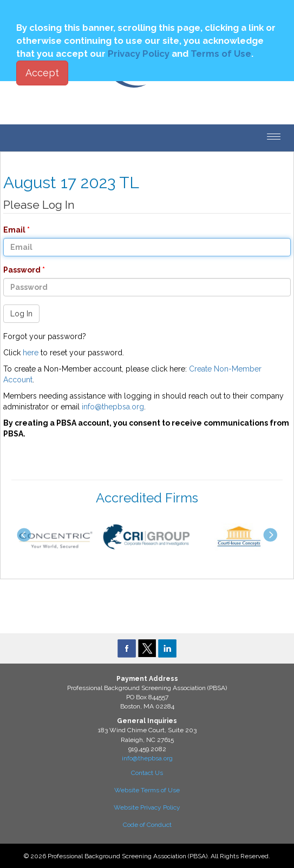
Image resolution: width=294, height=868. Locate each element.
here (31, 353)
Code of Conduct (147, 825)
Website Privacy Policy (147, 807)
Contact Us (147, 773)
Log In (21, 314)
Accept (42, 73)
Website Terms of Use (147, 790)
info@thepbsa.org (113, 407)
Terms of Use (221, 54)
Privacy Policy (139, 54)
